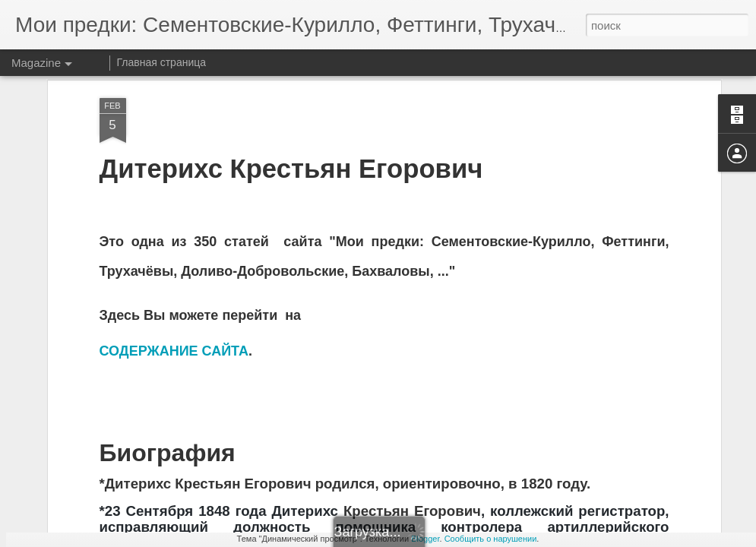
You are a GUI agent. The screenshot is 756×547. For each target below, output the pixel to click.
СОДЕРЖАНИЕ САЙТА (174, 287)
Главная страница (162, 62)
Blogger (425, 539)
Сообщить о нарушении (491, 539)
